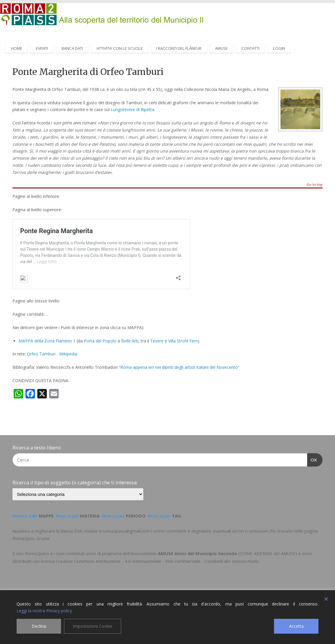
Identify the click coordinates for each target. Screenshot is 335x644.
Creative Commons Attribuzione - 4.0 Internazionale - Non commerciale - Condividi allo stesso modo (157, 561)
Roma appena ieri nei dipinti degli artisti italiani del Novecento (179, 367)
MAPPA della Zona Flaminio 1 (47, 341)
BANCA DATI (72, 48)
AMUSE (221, 48)
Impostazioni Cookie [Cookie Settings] (93, 626)
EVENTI (42, 48)
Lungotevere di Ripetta (133, 109)
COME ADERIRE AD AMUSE (268, 553)
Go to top (315, 185)
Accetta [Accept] (296, 626)
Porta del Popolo (100, 341)
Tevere (157, 341)
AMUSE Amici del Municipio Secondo (198, 553)
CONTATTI (250, 48)
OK (312, 459)
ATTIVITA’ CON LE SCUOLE (120, 48)
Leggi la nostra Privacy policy (44, 611)
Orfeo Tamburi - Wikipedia (52, 354)
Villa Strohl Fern (183, 341)
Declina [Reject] (39, 626)
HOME (17, 48)
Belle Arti (130, 341)
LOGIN (279, 48)
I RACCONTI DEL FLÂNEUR (179, 48)
